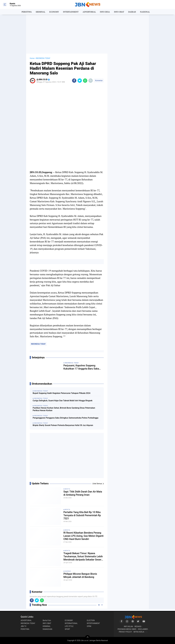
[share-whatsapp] (85, 81)
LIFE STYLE (69, 626)
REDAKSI (138, 626)
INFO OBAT (119, 12)
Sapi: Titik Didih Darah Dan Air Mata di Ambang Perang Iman (83, 493)
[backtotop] (87, 638)
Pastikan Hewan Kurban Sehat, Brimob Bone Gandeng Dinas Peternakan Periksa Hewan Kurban (64, 409)
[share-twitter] (80, 81)
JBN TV (24, 626)
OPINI (89, 626)
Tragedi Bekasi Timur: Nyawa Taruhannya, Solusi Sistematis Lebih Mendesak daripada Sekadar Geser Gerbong (83, 556)
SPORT (67, 629)
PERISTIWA (27, 12)
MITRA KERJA (139, 632)
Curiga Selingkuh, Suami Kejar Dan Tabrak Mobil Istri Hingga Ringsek (63, 401)
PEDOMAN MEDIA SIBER (127, 629)
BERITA (68, 489)
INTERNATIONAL (71, 623)
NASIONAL (145, 12)
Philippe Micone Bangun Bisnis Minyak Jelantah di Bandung (80, 575)
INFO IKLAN (128, 626)
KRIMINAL (41, 12)
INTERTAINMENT (71, 12)
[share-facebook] (74, 81)
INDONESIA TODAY (38, 344)
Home (32, 58)
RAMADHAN (48, 629)
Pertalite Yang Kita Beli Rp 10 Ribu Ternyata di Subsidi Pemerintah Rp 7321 (82, 515)
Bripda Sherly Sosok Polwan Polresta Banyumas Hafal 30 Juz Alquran (63, 425)
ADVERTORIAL (89, 12)
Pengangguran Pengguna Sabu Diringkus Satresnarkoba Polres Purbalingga (66, 418)
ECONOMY (54, 12)
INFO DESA (105, 12)
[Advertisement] (87, 34)
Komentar (99, 81)
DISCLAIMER (143, 629)
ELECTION (91, 620)
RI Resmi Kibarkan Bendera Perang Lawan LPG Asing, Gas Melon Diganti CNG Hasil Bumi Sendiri (83, 536)
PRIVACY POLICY (125, 632)
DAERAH (132, 12)
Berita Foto (47, 620)
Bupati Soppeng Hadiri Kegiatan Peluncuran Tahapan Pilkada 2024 (61, 393)
